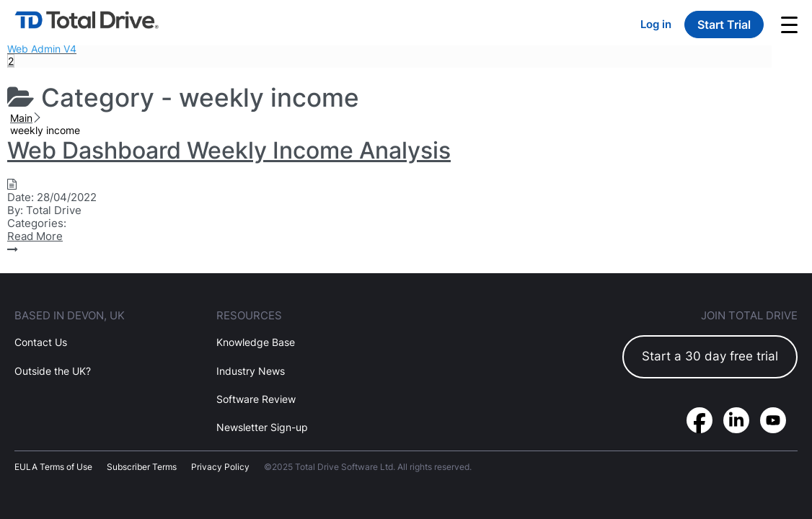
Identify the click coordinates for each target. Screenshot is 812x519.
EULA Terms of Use (53, 467)
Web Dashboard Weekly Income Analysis (229, 150)
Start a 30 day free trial (710, 356)
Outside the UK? (53, 371)
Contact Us (41, 342)
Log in (656, 24)
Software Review (256, 399)
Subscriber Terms (142, 467)
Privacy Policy (220, 467)
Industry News (251, 371)
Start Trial (724, 25)
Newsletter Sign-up (262, 427)
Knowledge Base (256, 342)
